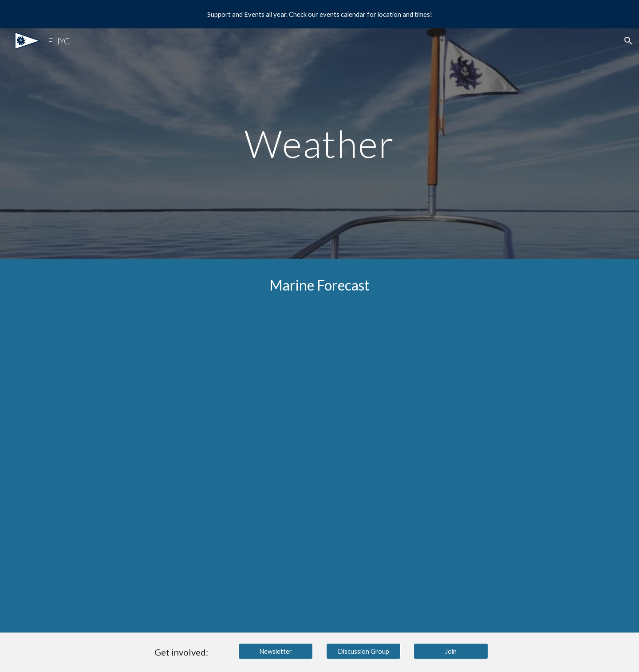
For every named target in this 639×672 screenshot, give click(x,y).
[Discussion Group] (363, 651)
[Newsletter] (276, 651)
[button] (628, 41)
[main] (319, 143)
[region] (319, 14)
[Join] (451, 651)
